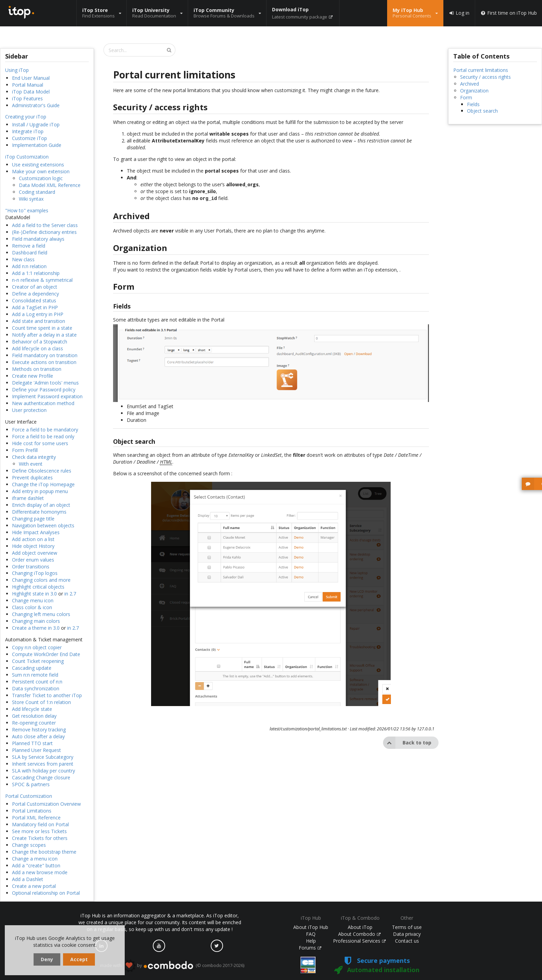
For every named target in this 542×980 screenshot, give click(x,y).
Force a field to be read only (43, 436)
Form (466, 97)
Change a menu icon (35, 859)
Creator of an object (35, 287)
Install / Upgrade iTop (36, 124)
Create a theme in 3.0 (36, 628)
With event (31, 464)
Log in (459, 13)
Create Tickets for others (40, 838)
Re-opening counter (34, 723)
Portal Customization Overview (46, 804)
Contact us (407, 941)
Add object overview (35, 553)
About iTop (360, 927)
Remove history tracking (39, 730)
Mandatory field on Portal (40, 824)
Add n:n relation (29, 266)
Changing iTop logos (35, 573)
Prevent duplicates (32, 478)
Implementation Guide (37, 145)
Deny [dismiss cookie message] (47, 959)
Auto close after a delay (38, 736)
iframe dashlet (28, 498)
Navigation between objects (43, 525)
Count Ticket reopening (38, 661)
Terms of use (407, 927)
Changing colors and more (41, 580)
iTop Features (27, 98)
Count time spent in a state (42, 328)
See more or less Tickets (39, 831)
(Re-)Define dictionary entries (44, 232)
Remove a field (29, 246)
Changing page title (33, 519)
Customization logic (41, 178)
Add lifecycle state (32, 709)
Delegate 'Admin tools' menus (45, 383)
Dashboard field (30, 253)
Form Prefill (25, 450)
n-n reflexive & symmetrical (42, 280)
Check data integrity (34, 457)
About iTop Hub (311, 927)
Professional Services (359, 941)
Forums (310, 948)
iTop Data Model (31, 92)
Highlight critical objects (38, 587)
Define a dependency (35, 294)
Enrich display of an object (41, 505)
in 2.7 (70, 594)
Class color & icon (32, 607)
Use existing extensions (38, 165)
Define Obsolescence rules (42, 471)
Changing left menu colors (41, 614)
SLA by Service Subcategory (43, 757)
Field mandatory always (38, 239)
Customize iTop (29, 138)
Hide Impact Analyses (36, 532)
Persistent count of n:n (37, 682)
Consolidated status (34, 300)
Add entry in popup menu (40, 491)
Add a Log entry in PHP (38, 314)
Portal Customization (29, 796)
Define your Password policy (44, 390)
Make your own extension (41, 171)
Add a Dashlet (28, 879)
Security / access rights (485, 77)
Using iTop (17, 70)
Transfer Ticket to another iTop (47, 695)
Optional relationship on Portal (46, 893)
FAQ (311, 934)
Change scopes (29, 845)
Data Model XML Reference (50, 185)
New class (23, 259)
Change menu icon (33, 600)
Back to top (407, 742)
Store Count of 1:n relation (41, 702)
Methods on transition (37, 369)
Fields (473, 104)
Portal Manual (28, 85)
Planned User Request (36, 750)
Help (311, 941)
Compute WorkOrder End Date (46, 654)
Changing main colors (36, 621)
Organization (474, 91)
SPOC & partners (31, 784)
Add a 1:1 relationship (36, 273)
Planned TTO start (32, 743)
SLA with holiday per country (44, 771)
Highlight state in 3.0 (34, 594)
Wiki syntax (31, 199)
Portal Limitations (32, 811)
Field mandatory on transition (45, 355)
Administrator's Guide (36, 105)
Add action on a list (33, 539)
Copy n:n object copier (37, 647)
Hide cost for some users (40, 443)
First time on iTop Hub (509, 13)
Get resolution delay (34, 716)
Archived (470, 84)
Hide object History (33, 546)
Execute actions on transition (44, 362)
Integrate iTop (28, 131)
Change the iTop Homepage (43, 484)
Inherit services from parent (43, 764)
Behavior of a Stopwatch (40, 342)
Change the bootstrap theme (44, 852)
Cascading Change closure (41, 777)
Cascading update (32, 668)
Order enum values (33, 560)
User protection (29, 410)
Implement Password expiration (47, 396)
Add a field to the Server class (45, 225)
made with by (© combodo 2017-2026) (172, 966)
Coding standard (37, 192)
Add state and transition (39, 321)
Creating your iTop (26, 117)
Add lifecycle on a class (38, 348)
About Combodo (359, 934)
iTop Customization (27, 157)
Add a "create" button (36, 865)
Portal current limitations (481, 70)
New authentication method (43, 403)
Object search (482, 111)
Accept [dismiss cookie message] (79, 959)
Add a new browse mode (40, 872)
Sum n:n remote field (35, 675)
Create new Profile (33, 376)
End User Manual (31, 78)
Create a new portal (34, 886)
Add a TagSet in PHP (35, 307)
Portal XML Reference (36, 818)
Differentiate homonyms (39, 512)
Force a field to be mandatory (45, 430)
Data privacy (407, 934)
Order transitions (31, 567)
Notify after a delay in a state (44, 335)
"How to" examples (27, 210)
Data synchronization (36, 688)
